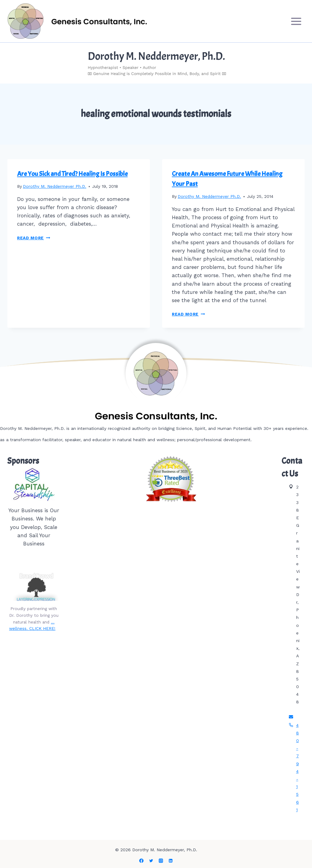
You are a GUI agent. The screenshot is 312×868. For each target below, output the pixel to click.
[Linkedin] (171, 861)
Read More (34, 238)
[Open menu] (296, 21)
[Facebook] (141, 861)
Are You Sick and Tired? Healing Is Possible (72, 174)
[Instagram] (161, 861)
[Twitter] (151, 861)
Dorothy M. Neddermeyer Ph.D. (55, 186)
